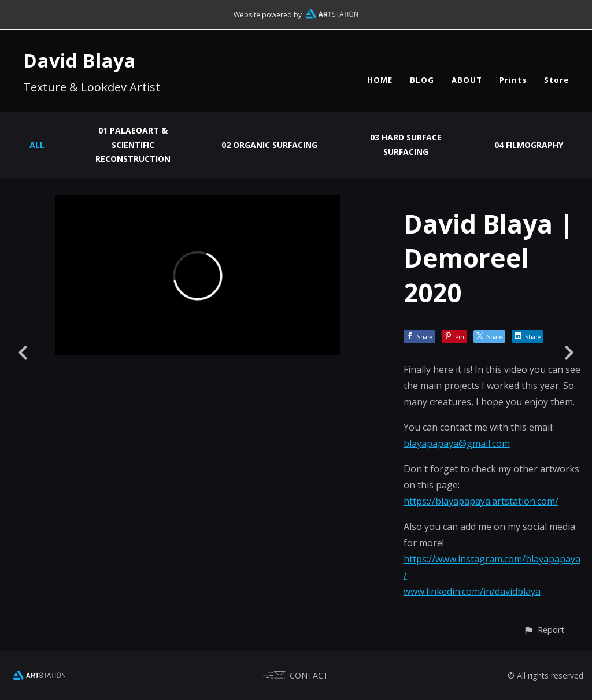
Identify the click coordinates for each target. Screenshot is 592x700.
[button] (544, 630)
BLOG (422, 80)
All (37, 145)
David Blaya (79, 60)
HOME (380, 80)
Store (556, 80)
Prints (513, 80)
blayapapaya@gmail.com (457, 443)
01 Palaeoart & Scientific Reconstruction (133, 145)
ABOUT (467, 80)
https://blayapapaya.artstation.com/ (481, 501)
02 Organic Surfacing (269, 145)
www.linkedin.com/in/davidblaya (472, 591)
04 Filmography (529, 145)
